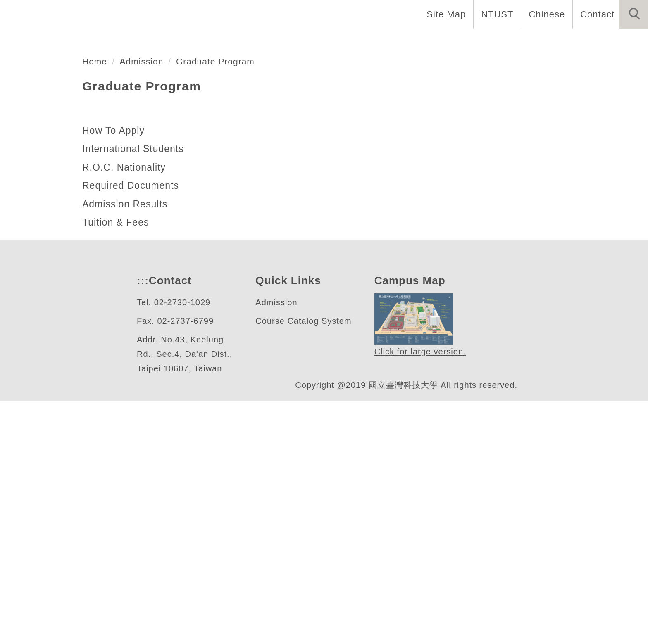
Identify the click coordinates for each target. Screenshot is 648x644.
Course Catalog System (304, 564)
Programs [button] (415, 41)
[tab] (328, 243)
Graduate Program (222, 304)
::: (142, 524)
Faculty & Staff (344, 41)
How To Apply (114, 374)
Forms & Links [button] (608, 41)
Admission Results (125, 447)
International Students (137, 392)
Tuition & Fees (117, 466)
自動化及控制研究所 (102, 211)
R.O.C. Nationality (125, 411)
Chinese (544, 14)
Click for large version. (421, 595)
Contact (596, 14)
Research (474, 41)
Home (205, 41)
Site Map (444, 14)
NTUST (495, 14)
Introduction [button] (265, 41)
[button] (634, 14)
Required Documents (133, 429)
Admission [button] (535, 41)
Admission (145, 304)
